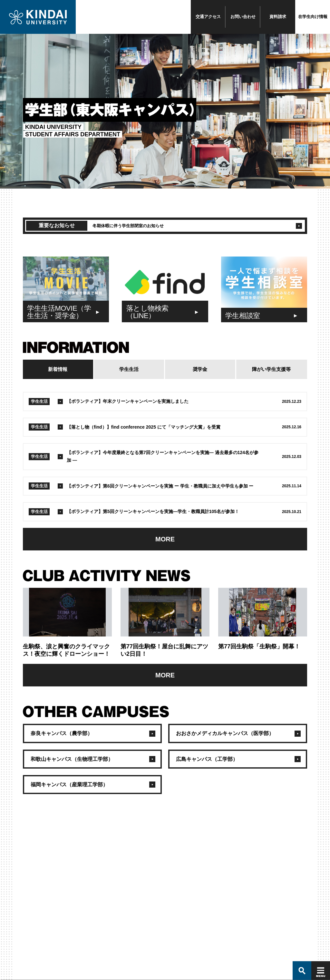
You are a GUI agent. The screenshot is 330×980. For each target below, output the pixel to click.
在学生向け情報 (313, 17)
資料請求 (278, 17)
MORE (165, 539)
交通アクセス (208, 17)
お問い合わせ (243, 17)
